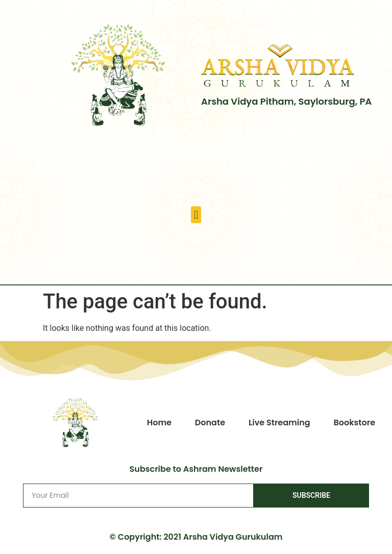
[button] (196, 215)
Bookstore (355, 423)
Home (159, 423)
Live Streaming (279, 423)
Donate (210, 423)
